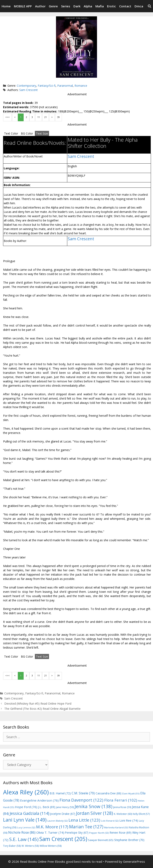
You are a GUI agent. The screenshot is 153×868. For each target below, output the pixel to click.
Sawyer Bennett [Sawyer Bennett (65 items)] (101, 840)
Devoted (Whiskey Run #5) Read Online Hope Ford (38, 703)
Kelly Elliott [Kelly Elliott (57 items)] (141, 814)
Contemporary (26, 86)
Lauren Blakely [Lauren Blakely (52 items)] (58, 821)
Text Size (42, 133)
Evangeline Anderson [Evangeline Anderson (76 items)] (39, 800)
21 (46, 117)
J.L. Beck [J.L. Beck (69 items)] (47, 807)
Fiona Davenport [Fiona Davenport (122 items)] (81, 800)
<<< (7, 117)
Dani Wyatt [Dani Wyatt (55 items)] (131, 793)
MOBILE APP (23, 6)
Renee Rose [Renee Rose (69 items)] (120, 833)
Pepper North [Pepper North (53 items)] (99, 833)
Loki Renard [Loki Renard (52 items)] (110, 821)
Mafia (100, 6)
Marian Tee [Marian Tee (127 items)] (86, 827)
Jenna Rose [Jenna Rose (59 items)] (122, 807)
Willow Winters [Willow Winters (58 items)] (51, 846)
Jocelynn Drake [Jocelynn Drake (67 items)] (63, 814)
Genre (53, 6)
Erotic (111, 6)
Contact (125, 6)
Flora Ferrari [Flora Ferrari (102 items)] (121, 800)
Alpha (88, 6)
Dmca (139, 6)
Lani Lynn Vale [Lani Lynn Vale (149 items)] (25, 820)
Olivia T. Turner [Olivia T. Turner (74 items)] (50, 832)
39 (58, 117)
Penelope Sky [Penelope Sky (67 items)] (77, 833)
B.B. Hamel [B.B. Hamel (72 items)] (60, 793)
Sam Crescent (29, 90)
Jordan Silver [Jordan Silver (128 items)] (95, 813)
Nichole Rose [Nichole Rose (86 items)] (22, 832)
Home (6, 6)
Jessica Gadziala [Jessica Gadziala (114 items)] (29, 813)
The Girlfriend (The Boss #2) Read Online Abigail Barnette (42, 709)
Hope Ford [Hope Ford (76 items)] (26, 807)
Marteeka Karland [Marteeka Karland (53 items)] (116, 827)
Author (40, 6)
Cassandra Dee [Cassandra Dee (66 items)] (108, 793)
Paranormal (65, 86)
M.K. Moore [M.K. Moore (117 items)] (52, 827)
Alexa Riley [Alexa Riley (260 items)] (26, 792)
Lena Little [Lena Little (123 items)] (84, 820)
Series (66, 6)
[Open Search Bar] (149, 6)
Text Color (11, 133)
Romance (81, 86)
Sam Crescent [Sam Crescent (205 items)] (63, 839)
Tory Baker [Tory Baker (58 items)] (12, 846)
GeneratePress (134, 861)
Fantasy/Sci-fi (47, 86)
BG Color (27, 133)
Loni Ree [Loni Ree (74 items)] (129, 820)
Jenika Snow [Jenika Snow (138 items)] (94, 806)
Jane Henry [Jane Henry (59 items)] (65, 807)
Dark (77, 6)
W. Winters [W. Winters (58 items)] (30, 846)
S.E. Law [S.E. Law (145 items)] (24, 839)
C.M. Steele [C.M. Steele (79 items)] (83, 793)
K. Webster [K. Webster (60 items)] (123, 814)
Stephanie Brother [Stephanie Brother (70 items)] (129, 840)
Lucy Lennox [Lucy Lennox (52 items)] (26, 828)
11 (39, 117)
